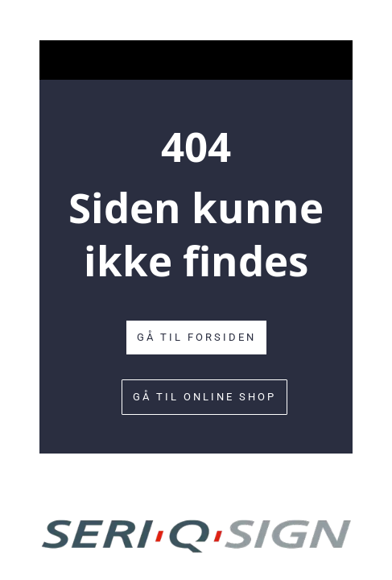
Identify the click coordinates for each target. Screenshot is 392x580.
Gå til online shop (204, 397)
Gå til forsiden (196, 337)
